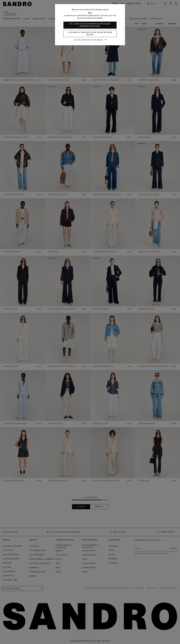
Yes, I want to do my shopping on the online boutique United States (90, 25)
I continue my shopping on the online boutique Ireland (90, 34)
